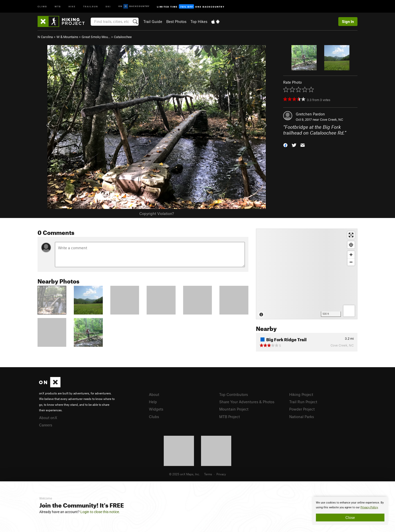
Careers (46, 425)
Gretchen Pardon (310, 114)
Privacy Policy (369, 507)
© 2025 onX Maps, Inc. (184, 474)
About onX (48, 418)
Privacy (221, 474)
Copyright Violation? (157, 213)
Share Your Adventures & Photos (247, 402)
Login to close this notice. (100, 512)
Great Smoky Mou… (96, 37)
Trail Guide (153, 21)
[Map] (307, 274)
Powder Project (302, 409)
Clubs (154, 417)
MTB (58, 6)
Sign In (348, 21)
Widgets (156, 409)
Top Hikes (199, 21)
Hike (72, 6)
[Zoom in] (351, 255)
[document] (350, 511)
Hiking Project (301, 394)
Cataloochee (123, 37)
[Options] (349, 311)
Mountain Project (234, 409)
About (154, 394)
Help (153, 402)
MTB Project (229, 417)
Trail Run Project (303, 402)
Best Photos (176, 21)
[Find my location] (351, 245)
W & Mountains (67, 37)
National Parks (302, 417)
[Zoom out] (351, 262)
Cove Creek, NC (332, 119)
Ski (108, 6)
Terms (208, 474)
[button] (285, 145)
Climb (42, 6)
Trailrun (91, 6)
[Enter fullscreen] (351, 235)
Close (350, 517)
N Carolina (45, 37)
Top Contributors (234, 394)
